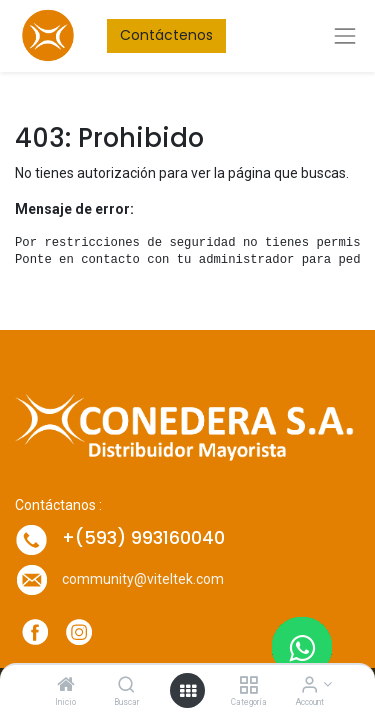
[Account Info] (309, 686)
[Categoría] (248, 686)
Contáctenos (166, 35)
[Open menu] (188, 691)
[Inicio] (66, 686)
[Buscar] (126, 686)
